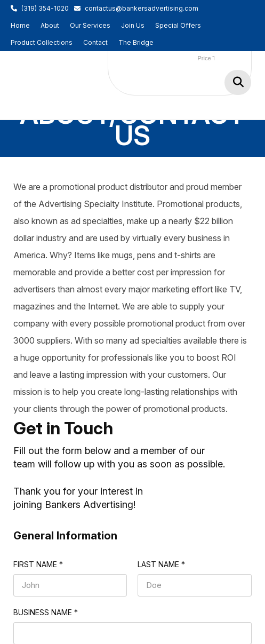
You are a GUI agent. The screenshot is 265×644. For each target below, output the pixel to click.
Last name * (161, 564)
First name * (38, 564)
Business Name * (46, 612)
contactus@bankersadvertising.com (142, 8)
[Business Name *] (132, 633)
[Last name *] (195, 585)
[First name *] (70, 585)
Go (238, 82)
